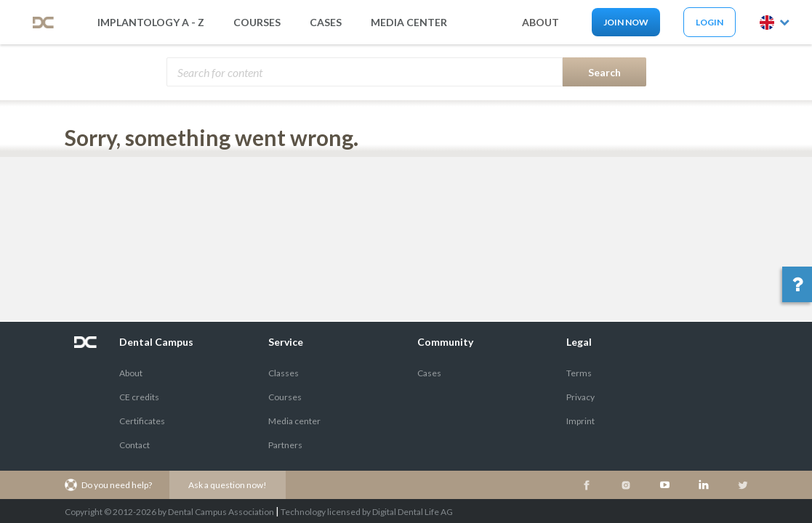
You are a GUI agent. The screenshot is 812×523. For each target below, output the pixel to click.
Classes (284, 373)
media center (409, 22)
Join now (626, 22)
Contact (134, 445)
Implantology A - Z (151, 22)
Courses (257, 22)
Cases (326, 22)
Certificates (142, 421)
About (131, 373)
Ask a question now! (228, 485)
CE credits (139, 397)
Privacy (580, 397)
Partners (285, 445)
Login (710, 22)
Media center (294, 421)
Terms (579, 373)
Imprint (580, 421)
